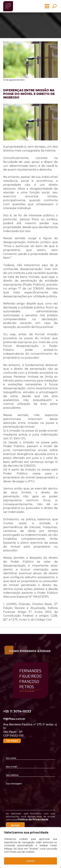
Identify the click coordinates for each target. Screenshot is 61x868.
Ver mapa (12, 741)
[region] (30, 848)
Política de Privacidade (33, 819)
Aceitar (30, 861)
